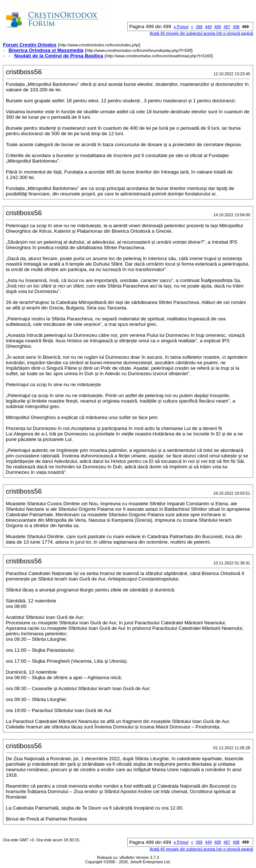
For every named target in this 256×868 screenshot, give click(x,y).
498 (236, 27)
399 (199, 27)
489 (218, 27)
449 (208, 27)
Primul (181, 27)
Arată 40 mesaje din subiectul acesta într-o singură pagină (201, 33)
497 (227, 27)
